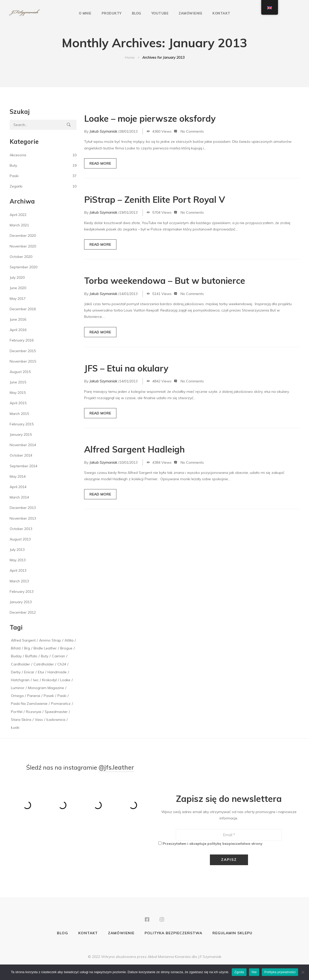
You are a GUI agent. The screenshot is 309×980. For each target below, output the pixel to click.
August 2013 (20, 539)
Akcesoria (18, 155)
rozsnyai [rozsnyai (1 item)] (34, 712)
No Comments (192, 131)
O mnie (85, 13)
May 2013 (18, 560)
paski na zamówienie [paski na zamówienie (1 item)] (29, 704)
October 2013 (21, 529)
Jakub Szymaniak (103, 131)
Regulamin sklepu (232, 933)
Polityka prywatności (280, 972)
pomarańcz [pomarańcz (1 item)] (61, 704)
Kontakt (221, 13)
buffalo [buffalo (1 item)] (31, 656)
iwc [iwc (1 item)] (36, 680)
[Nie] (303, 972)
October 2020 (21, 257)
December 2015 (23, 351)
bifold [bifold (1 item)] (16, 648)
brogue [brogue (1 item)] (66, 648)
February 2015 (22, 424)
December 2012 (23, 612)
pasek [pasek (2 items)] (49, 696)
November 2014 (23, 445)
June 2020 (18, 288)
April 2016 (18, 330)
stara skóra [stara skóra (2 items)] (21, 720)
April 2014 (18, 487)
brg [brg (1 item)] (27, 648)
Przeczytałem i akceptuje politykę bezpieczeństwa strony (213, 844)
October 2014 (21, 455)
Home (130, 57)
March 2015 (19, 414)
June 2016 (18, 319)
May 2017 (18, 299)
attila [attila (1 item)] (69, 640)
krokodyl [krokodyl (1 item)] (49, 680)
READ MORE (100, 163)
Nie (254, 972)
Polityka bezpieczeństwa (173, 933)
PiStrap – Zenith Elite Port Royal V (155, 200)
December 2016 (23, 309)
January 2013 (21, 602)
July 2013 (17, 550)
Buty (13, 165)
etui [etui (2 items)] (41, 672)
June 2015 (18, 382)
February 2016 (22, 340)
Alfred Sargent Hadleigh (134, 449)
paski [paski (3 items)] (62, 696)
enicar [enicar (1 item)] (29, 672)
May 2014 (18, 476)
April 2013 (18, 570)
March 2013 (19, 581)
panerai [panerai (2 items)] (34, 696)
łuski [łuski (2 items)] (15, 727)
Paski (14, 176)
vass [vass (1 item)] (39, 720)
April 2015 (18, 403)
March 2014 (19, 497)
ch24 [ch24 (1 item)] (62, 664)
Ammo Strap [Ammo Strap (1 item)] (50, 640)
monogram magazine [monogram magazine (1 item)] (46, 688)
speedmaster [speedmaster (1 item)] (56, 712)
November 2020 (23, 246)
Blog (137, 13)
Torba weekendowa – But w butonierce (165, 281)
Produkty (112, 13)
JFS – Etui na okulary (126, 368)
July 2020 (17, 277)
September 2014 (24, 466)
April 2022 (18, 215)
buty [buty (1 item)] (45, 656)
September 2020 (24, 267)
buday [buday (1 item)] (16, 656)
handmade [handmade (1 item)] (57, 672)
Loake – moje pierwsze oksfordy (150, 119)
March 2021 (19, 225)
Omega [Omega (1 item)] (17, 696)
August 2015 (20, 372)
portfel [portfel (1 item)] (17, 712)
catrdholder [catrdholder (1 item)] (44, 664)
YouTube (160, 13)
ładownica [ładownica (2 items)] (56, 720)
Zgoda (239, 972)
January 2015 (21, 434)
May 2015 (18, 393)
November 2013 (23, 518)
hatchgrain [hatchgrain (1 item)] (20, 680)
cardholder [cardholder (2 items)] (20, 664)
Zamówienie (190, 13)
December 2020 (23, 236)
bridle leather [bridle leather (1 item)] (45, 648)
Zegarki (16, 186)
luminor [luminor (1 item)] (18, 688)
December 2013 (23, 508)
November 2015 (23, 361)
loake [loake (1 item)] (65, 680)
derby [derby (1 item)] (16, 672)
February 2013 (22, 592)
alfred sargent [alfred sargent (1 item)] (23, 640)
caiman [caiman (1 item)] (58, 656)
